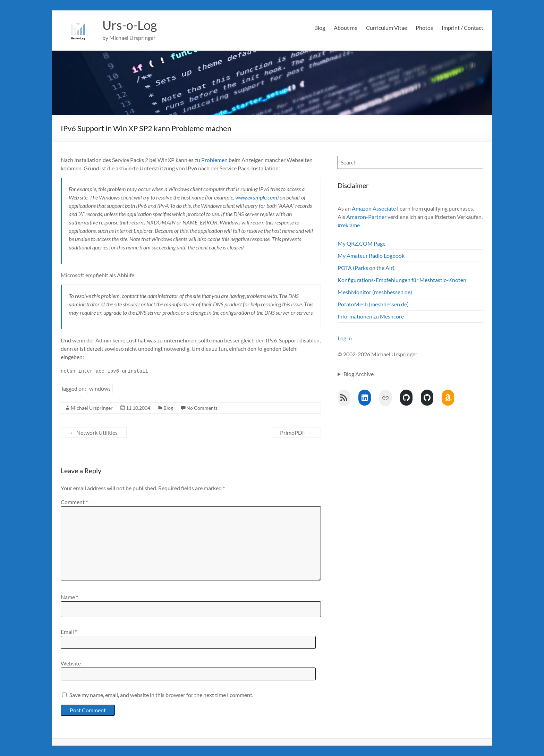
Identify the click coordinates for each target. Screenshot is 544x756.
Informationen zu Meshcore (371, 316)
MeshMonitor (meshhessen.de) (375, 292)
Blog (320, 28)
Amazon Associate (374, 208)
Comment (74, 502)
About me (346, 28)
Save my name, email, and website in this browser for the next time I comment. (161, 695)
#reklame (349, 225)
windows (100, 388)
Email (69, 632)
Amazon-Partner (366, 217)
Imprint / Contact (462, 28)
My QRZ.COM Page (362, 243)
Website (71, 663)
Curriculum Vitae (386, 28)
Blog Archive (359, 374)
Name (69, 597)
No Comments (202, 408)
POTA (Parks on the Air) (366, 268)
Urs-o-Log (130, 25)
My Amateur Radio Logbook (371, 256)
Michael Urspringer (92, 408)
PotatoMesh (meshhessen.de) (373, 304)
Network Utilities (94, 432)
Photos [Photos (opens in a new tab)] (424, 28)
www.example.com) (257, 197)
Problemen (214, 160)
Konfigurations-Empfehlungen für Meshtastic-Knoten (402, 280)
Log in (345, 338)
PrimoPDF (296, 432)
